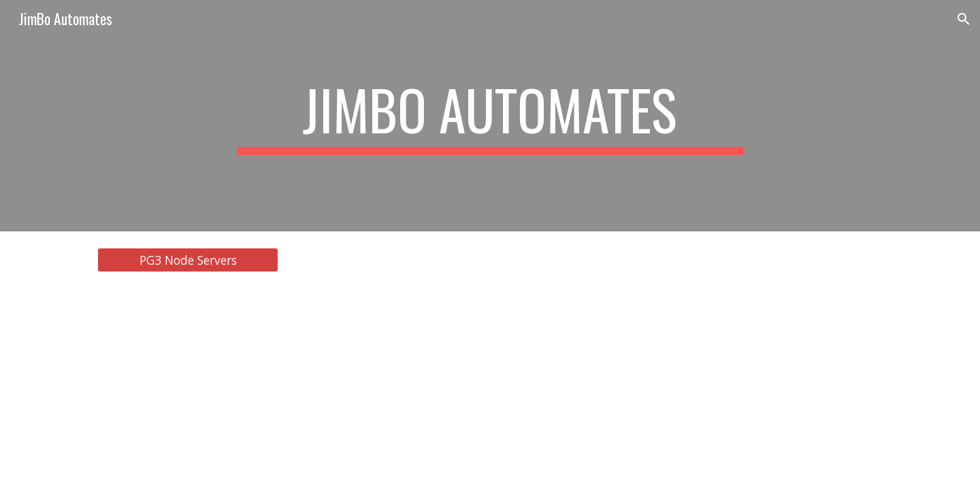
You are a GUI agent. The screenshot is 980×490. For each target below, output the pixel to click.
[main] (490, 116)
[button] (964, 19)
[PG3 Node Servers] (188, 260)
